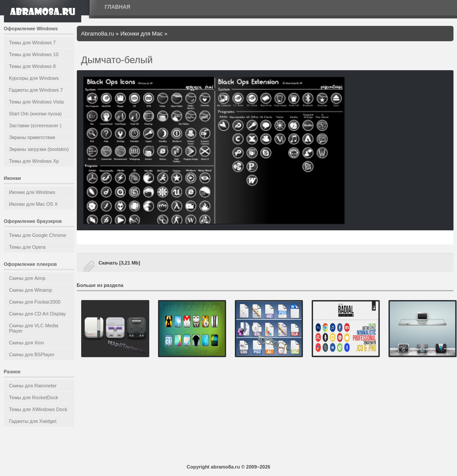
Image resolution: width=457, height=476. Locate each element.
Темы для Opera (27, 247)
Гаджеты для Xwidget (33, 421)
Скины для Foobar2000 (35, 302)
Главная (118, 7)
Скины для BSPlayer (32, 354)
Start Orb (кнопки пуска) (36, 114)
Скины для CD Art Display (38, 314)
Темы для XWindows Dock (38, 409)
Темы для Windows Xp (34, 161)
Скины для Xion (27, 343)
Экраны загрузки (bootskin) (39, 149)
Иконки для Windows (32, 192)
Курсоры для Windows (34, 78)
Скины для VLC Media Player (34, 328)
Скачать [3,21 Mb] (120, 263)
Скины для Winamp (31, 290)
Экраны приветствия (32, 137)
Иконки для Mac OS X (34, 204)
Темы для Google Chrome (38, 235)
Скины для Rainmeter (33, 386)
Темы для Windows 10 (34, 54)
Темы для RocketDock (34, 397)
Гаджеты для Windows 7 (36, 90)
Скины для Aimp (27, 278)
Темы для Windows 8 (32, 66)
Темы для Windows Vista (37, 102)
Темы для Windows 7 (32, 43)
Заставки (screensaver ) (35, 125)
